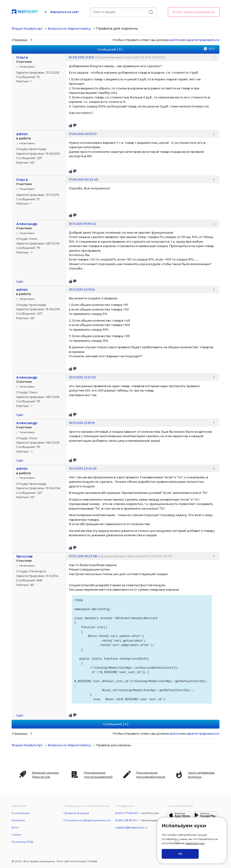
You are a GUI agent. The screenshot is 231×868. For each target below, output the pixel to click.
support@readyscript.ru (132, 827)
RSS (212, 49)
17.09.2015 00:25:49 (84, 179)
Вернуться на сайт (65, 12)
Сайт (20, 282)
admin (22, 134)
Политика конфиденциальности (87, 820)
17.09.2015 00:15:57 (83, 134)
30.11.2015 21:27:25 (82, 377)
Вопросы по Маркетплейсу (69, 28)
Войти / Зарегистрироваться (194, 12)
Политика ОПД (22, 842)
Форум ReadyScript (27, 28)
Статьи (16, 835)
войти (174, 40)
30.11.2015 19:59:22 (82, 224)
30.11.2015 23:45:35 (83, 468)
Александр (27, 224)
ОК (180, 854)
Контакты (18, 820)
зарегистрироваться (203, 40)
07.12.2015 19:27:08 (83, 556)
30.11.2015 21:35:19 (82, 423)
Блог (15, 827)
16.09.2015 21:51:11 (81, 57)
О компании (21, 813)
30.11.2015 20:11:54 (82, 289)
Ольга (22, 57)
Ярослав (24, 556)
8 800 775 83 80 (127, 813)
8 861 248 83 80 (126, 820)
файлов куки (195, 843)
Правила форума (76, 813)
